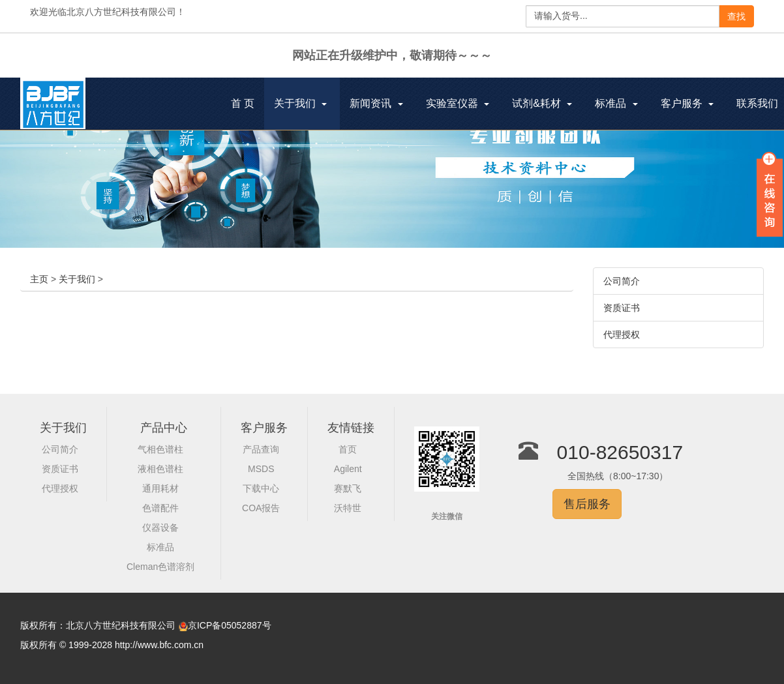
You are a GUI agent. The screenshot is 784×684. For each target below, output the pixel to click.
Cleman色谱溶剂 (160, 567)
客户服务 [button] (687, 103)
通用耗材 (160, 488)
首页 (348, 449)
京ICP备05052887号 (230, 625)
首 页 (248, 105)
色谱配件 (160, 508)
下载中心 (261, 488)
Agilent (348, 469)
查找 (736, 16)
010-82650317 (620, 452)
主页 (39, 279)
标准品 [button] (616, 103)
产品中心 (164, 428)
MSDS (261, 469)
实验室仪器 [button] (458, 103)
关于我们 (77, 279)
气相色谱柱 (160, 449)
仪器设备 (160, 528)
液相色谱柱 (160, 469)
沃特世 (348, 508)
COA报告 (261, 508)
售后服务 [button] (587, 504)
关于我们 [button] (300, 103)
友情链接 (351, 428)
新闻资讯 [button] (376, 103)
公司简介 (622, 281)
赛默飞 (348, 488)
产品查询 (261, 449)
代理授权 (622, 335)
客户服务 (264, 428)
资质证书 (622, 308)
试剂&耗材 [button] (542, 103)
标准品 (160, 547)
